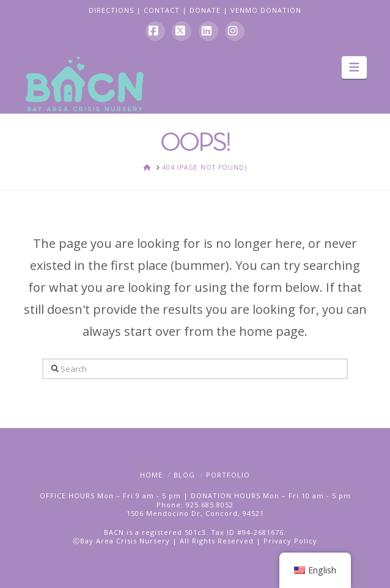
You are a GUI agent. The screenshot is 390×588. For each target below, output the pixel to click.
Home (151, 475)
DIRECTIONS (111, 10)
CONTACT (162, 10)
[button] (354, 67)
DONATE (205, 10)
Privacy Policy (290, 541)
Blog (184, 475)
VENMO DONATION (266, 10)
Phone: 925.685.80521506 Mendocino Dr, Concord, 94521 (195, 509)
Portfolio (228, 475)
